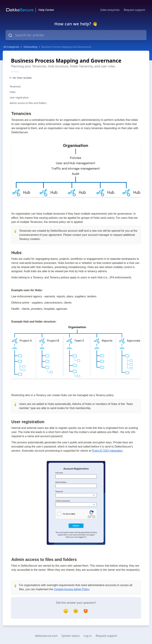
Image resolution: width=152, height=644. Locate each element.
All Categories (11, 47)
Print (15, 72)
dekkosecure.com (46, 636)
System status (71, 636)
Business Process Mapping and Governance (66, 47)
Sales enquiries (110, 10)
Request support (134, 10)
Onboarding (30, 47)
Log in (88, 636)
